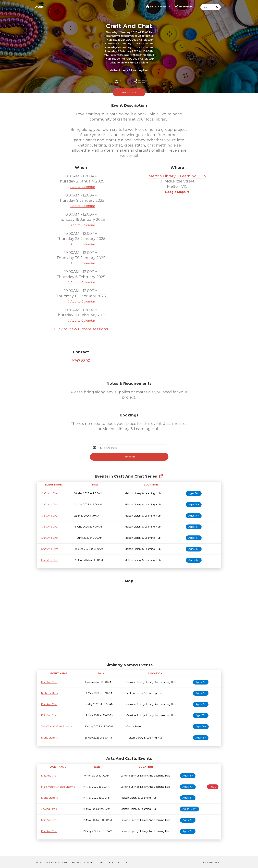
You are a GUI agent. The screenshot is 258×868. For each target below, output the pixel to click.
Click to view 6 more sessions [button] (129, 63)
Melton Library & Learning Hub (177, 176)
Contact (89, 862)
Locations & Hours (57, 862)
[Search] (207, 7)
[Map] (129, 620)
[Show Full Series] (161, 476)
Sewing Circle (49, 809)
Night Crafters (49, 693)
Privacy (76, 862)
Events (39, 7)
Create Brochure (118, 862)
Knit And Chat (49, 682)
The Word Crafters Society (56, 727)
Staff (101, 862)
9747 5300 (81, 361)
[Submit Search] (217, 7)
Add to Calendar (81, 187)
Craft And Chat (50, 493)
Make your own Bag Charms (58, 787)
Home (39, 862)
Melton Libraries (212, 862)
